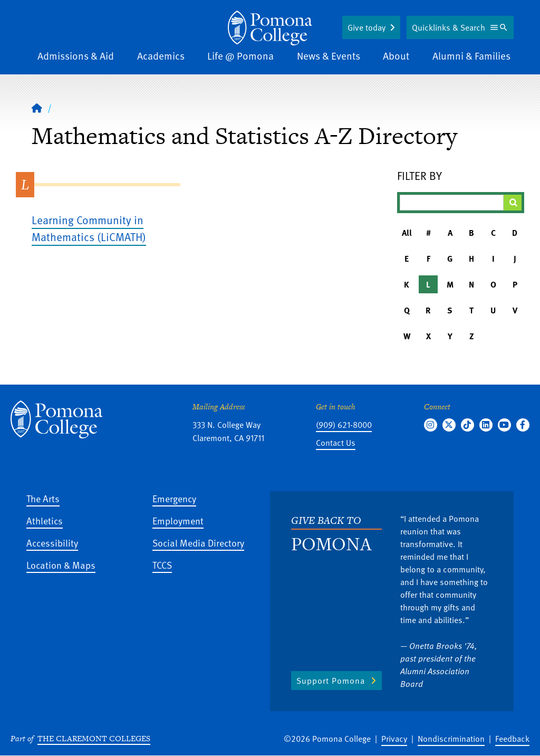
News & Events (329, 56)
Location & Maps (61, 565)
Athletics (45, 520)
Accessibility (52, 543)
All (407, 233)
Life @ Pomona (240, 56)
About (396, 56)
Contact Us (336, 443)
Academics (161, 56)
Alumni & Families (471, 56)
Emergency (174, 498)
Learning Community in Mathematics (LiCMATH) (89, 228)
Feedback (512, 739)
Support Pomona (331, 681)
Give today (367, 27)
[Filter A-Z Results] (452, 203)
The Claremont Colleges (94, 738)
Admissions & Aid (76, 56)
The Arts (43, 498)
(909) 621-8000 (344, 425)
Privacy (394, 739)
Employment (178, 520)
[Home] (270, 28)
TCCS (162, 565)
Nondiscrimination (451, 739)
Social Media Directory (198, 543)
